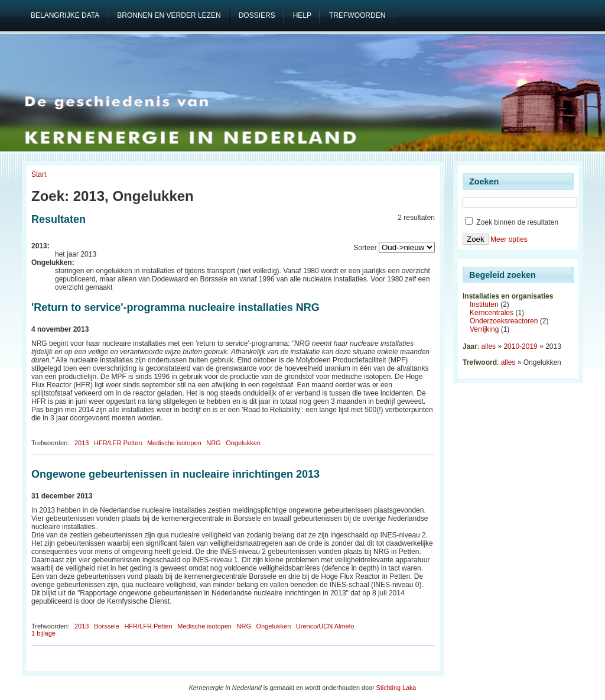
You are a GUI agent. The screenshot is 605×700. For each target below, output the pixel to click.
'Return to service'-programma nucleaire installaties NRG (175, 307)
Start (39, 174)
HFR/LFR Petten (118, 443)
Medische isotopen (174, 443)
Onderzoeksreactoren (504, 321)
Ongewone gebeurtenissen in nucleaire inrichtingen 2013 (175, 474)
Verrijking (484, 329)
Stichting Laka (396, 688)
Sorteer (365, 248)
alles (488, 346)
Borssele (107, 626)
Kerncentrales (492, 313)
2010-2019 (520, 346)
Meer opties (509, 239)
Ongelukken (243, 443)
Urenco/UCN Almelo (325, 626)
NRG (213, 443)
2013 (82, 443)
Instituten (484, 304)
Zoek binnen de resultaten (512, 222)
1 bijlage (43, 633)
